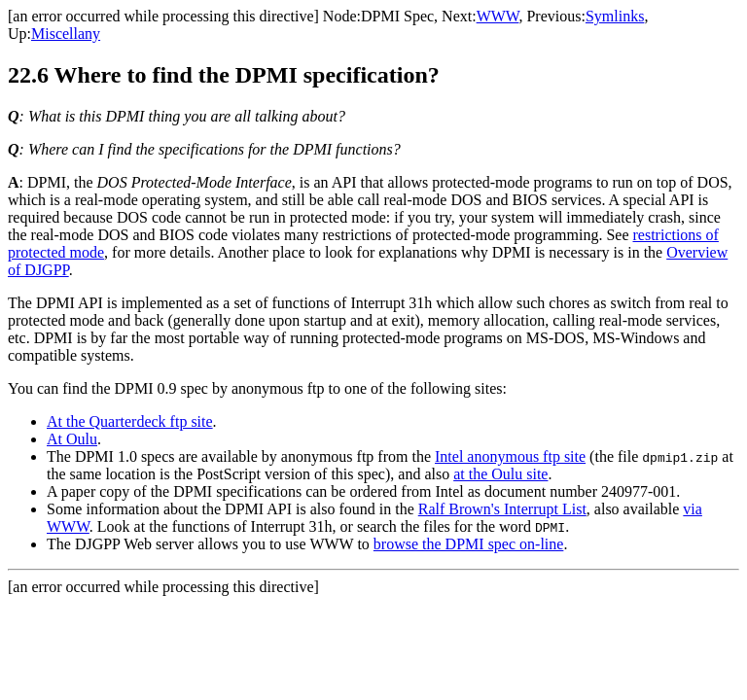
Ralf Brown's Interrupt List (502, 509)
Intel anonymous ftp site (510, 456)
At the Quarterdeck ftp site (130, 421)
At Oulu (72, 439)
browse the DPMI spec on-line (469, 544)
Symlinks (615, 16)
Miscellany (66, 34)
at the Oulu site (500, 474)
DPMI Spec (397, 16)
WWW (498, 16)
